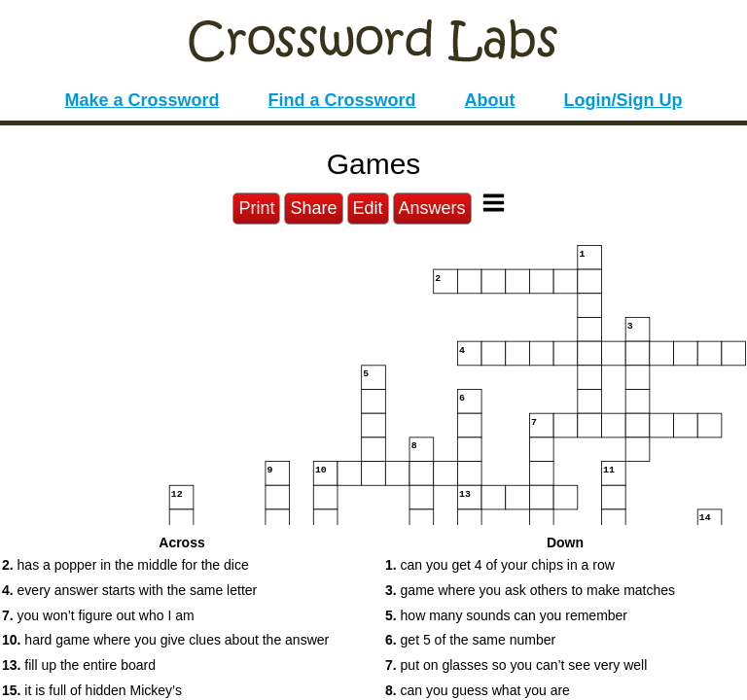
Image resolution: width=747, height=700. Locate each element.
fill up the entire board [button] (79, 665)
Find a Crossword (342, 100)
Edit (368, 208)
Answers (432, 208)
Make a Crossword (142, 100)
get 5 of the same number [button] (470, 640)
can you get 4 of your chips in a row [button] (500, 565)
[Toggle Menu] (494, 203)
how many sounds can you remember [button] (506, 615)
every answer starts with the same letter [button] (129, 590)
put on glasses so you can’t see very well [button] (516, 665)
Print (256, 208)
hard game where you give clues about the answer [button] (165, 640)
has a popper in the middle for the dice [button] (125, 565)
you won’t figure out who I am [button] (98, 615)
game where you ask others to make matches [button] (530, 590)
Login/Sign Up (623, 100)
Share (313, 208)
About (490, 100)
